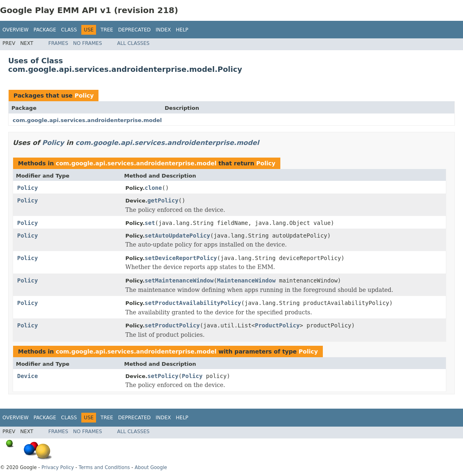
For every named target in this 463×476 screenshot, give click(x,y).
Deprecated (134, 30)
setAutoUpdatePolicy (177, 236)
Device (28, 376)
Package (45, 30)
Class (69, 30)
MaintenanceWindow (246, 280)
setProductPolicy (172, 325)
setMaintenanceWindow (179, 280)
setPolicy (163, 376)
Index (163, 30)
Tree (107, 30)
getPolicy (163, 200)
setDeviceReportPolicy (181, 258)
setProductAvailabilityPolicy (193, 303)
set (150, 223)
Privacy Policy (57, 467)
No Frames (88, 43)
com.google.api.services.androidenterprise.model (87, 120)
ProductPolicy (277, 325)
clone (153, 188)
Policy (84, 96)
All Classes (133, 43)
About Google (151, 467)
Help (182, 30)
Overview (16, 30)
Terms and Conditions (104, 467)
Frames (58, 43)
